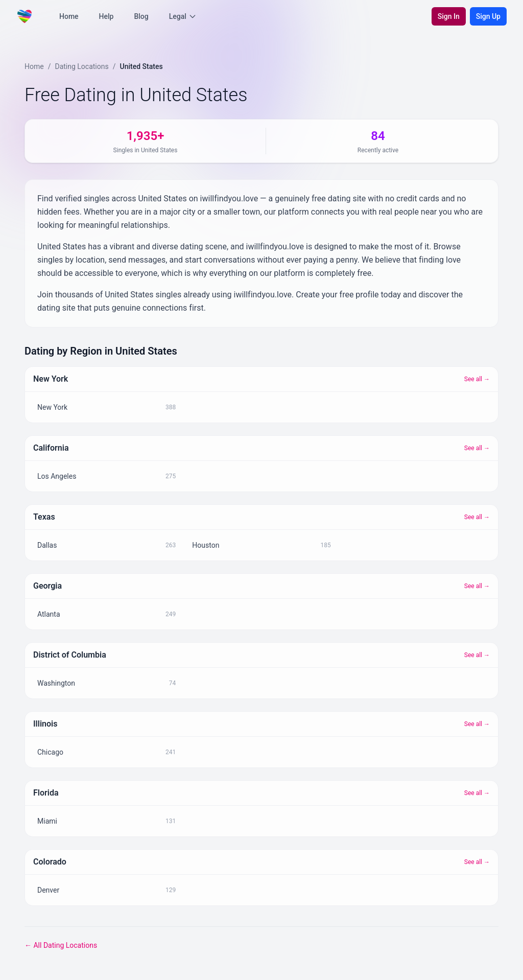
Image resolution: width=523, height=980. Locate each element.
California (51, 448)
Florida (46, 793)
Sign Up (488, 16)
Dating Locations (81, 66)
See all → (477, 379)
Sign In (449, 16)
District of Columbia (70, 655)
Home (69, 16)
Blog (141, 16)
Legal (183, 16)
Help (106, 16)
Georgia (47, 586)
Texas (44, 517)
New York (51, 379)
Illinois (45, 724)
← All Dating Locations (61, 945)
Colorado (50, 862)
